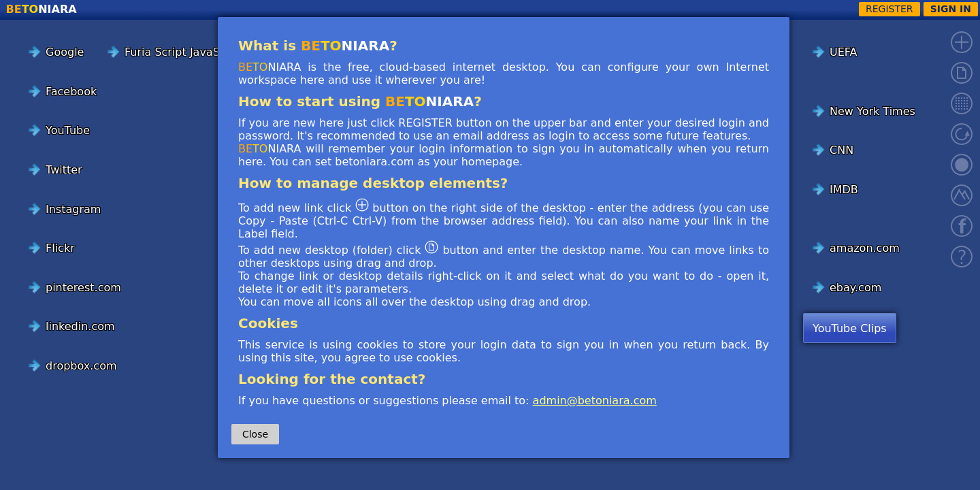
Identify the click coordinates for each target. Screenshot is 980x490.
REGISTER (889, 9)
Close (255, 434)
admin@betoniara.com (595, 401)
